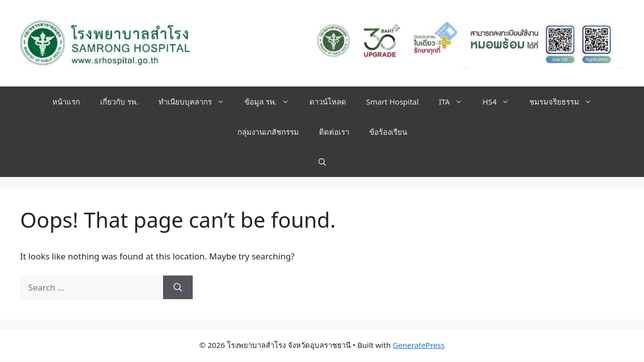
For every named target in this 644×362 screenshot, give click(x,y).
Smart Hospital (392, 102)
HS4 (501, 102)
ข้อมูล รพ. (272, 102)
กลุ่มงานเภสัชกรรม (268, 132)
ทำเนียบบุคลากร (196, 102)
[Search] (178, 288)
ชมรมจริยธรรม (566, 102)
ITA (456, 102)
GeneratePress (419, 345)
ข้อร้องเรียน (388, 132)
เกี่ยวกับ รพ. (119, 102)
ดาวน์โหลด (328, 102)
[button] (322, 162)
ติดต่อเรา (334, 132)
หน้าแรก (66, 102)
